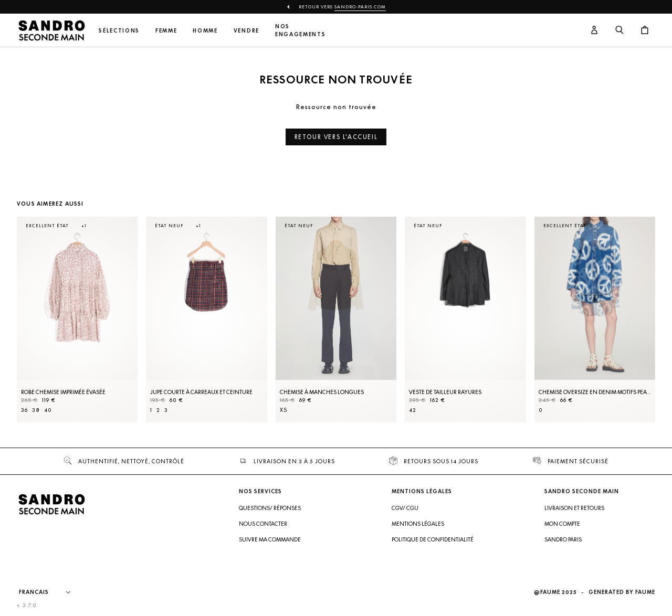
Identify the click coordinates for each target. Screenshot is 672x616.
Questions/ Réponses (270, 508)
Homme (205, 31)
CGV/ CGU (405, 508)
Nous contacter (263, 524)
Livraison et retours (574, 508)
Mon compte (562, 524)
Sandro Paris (563, 539)
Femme (166, 31)
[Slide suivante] (634, 330)
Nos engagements (300, 30)
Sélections (119, 31)
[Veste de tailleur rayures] (465, 320)
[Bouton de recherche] (619, 30)
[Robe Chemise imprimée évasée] (77, 320)
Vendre (246, 31)
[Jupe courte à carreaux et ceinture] (206, 320)
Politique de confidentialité (433, 539)
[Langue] (50, 592)
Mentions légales (418, 524)
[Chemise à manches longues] (336, 320)
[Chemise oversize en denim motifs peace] (595, 320)
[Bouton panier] (645, 30)
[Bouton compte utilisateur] (594, 30)
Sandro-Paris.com (360, 7)
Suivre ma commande (270, 539)
